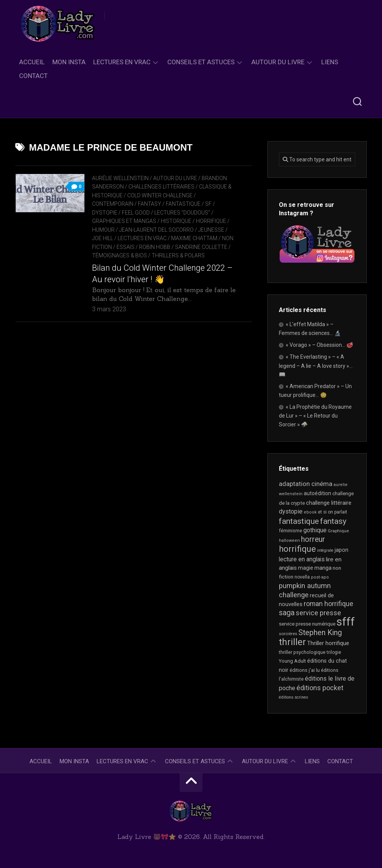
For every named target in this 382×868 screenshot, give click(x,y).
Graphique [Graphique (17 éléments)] (338, 531)
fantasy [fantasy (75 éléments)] (333, 521)
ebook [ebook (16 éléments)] (310, 512)
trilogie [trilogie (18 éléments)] (334, 652)
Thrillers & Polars (178, 255)
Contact (33, 76)
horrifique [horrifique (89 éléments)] (297, 549)
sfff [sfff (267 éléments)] (346, 622)
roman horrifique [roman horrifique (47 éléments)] (329, 604)
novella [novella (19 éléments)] (302, 577)
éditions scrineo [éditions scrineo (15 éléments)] (293, 697)
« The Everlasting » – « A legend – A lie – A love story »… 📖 (316, 366)
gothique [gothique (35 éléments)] (315, 530)
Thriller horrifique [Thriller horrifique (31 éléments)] (328, 643)
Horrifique (211, 221)
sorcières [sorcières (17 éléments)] (288, 634)
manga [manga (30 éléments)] (323, 568)
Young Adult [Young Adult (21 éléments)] (292, 661)
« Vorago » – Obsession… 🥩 (319, 345)
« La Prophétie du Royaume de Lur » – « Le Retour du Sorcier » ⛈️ (315, 416)
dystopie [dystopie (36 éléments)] (291, 511)
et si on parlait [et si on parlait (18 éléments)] (333, 512)
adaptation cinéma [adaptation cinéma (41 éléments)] (306, 484)
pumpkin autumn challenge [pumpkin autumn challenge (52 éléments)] (305, 590)
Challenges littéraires (161, 187)
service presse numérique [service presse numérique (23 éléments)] (307, 624)
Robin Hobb (155, 247)
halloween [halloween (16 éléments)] (289, 540)
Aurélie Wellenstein (120, 178)
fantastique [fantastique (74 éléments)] (299, 521)
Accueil (32, 62)
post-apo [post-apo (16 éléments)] (320, 577)
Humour (103, 230)
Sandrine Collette (201, 247)
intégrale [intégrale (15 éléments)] (325, 550)
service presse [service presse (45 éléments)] (318, 613)
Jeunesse (211, 230)
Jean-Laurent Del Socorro (156, 230)
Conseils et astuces (201, 62)
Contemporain (113, 204)
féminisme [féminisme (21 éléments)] (291, 531)
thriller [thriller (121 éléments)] (292, 642)
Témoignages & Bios (120, 255)
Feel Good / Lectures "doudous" (166, 213)
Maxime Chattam (194, 238)
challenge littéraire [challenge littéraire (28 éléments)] (329, 503)
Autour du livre (278, 62)
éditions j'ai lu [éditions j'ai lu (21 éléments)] (305, 670)
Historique (176, 221)
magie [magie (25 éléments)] (306, 568)
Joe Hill (103, 238)
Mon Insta (69, 62)
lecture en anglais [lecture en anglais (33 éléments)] (302, 559)
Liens (330, 62)
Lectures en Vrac (122, 62)
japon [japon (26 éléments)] (342, 550)
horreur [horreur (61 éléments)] (313, 539)
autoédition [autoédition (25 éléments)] (317, 493)
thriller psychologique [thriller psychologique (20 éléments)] (302, 652)
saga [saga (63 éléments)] (287, 613)
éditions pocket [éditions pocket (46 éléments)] (320, 688)
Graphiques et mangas (124, 221)
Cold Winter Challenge (160, 195)
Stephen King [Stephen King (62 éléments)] (320, 633)
